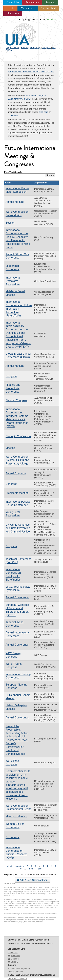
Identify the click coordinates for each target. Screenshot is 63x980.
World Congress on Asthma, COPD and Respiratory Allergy (17, 460)
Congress (11, 376)
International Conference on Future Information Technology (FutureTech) (19, 309)
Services (50, 2)
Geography (35, 47)
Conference (13, 837)
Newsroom (13, 13)
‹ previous (20, 866)
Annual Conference (17, 597)
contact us (13, 115)
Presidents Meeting (17, 493)
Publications (32, 2)
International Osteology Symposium (13, 281)
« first (9, 866)
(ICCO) (31, 72)
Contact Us (13, 952)
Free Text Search (13, 172)
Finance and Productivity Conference (13, 388)
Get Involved (48, 8)
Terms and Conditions (17, 978)
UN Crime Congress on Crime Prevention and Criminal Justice (18, 528)
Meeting (10, 448)
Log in (24, 20)
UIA (17, 33)
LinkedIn (13, 959)
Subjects (46, 47)
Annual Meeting (15, 202)
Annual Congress (16, 473)
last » (40, 869)
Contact (33, 20)
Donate (52, 20)
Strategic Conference (18, 436)
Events (10, 8)
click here (44, 112)
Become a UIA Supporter (19, 969)
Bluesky (13, 962)
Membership (28, 8)
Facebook (14, 956)
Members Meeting (16, 816)
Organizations (13, 47)
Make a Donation (15, 972)
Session (10, 223)
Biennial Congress (16, 400)
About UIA (13, 2)
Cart (42, 20)
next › (32, 869)
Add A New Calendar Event (33, 880)
